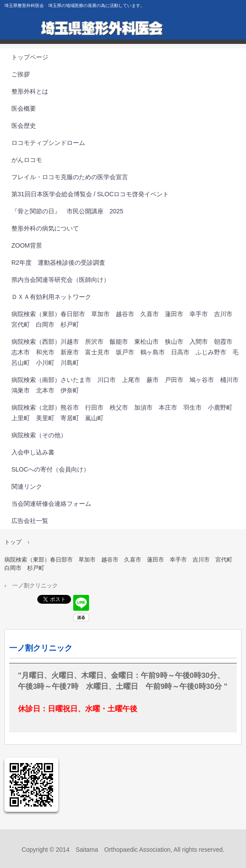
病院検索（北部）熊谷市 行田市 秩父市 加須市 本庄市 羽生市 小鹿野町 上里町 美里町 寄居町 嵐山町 (125, 413)
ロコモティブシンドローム (48, 143)
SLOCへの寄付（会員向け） (50, 469)
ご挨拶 (21, 74)
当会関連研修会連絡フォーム (51, 504)
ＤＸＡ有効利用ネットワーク (51, 297)
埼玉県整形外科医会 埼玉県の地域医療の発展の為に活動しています (123, 31)
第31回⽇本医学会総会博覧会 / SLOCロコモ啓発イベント (90, 194)
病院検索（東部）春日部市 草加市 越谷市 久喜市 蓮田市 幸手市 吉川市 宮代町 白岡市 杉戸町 (125, 319)
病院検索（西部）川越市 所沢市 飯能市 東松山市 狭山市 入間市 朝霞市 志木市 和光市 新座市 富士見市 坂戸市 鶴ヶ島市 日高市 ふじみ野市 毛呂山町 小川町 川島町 (125, 352)
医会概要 (24, 108)
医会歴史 (24, 126)
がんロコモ (27, 160)
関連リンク (27, 486)
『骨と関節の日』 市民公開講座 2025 (67, 211)
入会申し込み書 (33, 452)
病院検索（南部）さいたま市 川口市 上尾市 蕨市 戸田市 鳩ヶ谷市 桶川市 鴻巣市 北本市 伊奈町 (128, 385)
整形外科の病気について (45, 228)
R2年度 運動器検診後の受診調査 (58, 263)
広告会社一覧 (30, 521)
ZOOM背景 (27, 245)
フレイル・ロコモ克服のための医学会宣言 (70, 177)
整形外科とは (30, 91)
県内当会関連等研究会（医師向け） (61, 280)
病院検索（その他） (39, 435)
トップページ (30, 57)
